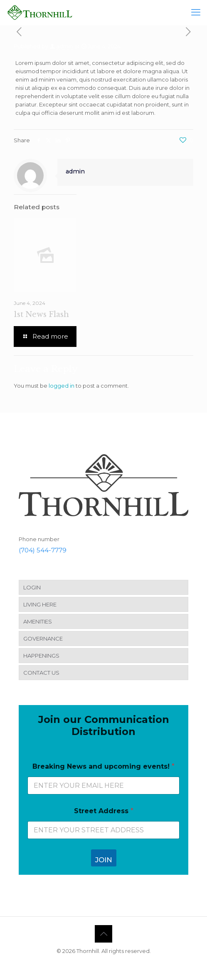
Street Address (104, 811)
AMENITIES (38, 621)
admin (65, 46)
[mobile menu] (196, 12)
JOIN (104, 860)
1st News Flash (41, 314)
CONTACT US (41, 673)
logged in (62, 386)
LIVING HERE (40, 604)
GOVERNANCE (43, 638)
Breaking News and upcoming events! (103, 766)
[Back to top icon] (103, 934)
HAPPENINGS (41, 656)
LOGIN (32, 587)
